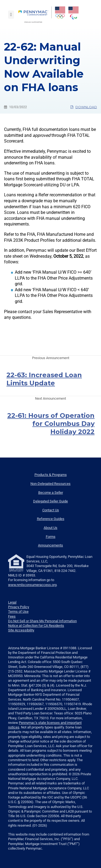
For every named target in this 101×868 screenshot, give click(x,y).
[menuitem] (35, 15)
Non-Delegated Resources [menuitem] (50, 484)
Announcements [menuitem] (50, 545)
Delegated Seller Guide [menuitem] (50, 501)
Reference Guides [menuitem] (51, 519)
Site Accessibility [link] (21, 630)
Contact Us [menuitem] (51, 510)
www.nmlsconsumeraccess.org (32, 585)
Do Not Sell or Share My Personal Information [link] (42, 621)
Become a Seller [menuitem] (51, 493)
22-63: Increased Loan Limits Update (44, 379)
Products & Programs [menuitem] (51, 475)
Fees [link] (12, 616)
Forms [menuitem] (51, 537)
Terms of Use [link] (18, 612)
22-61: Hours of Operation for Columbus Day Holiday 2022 (51, 424)
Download (84, 107)
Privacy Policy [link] (19, 607)
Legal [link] (12, 602)
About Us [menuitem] (50, 528)
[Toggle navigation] (11, 15)
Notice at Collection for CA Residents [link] (36, 626)
